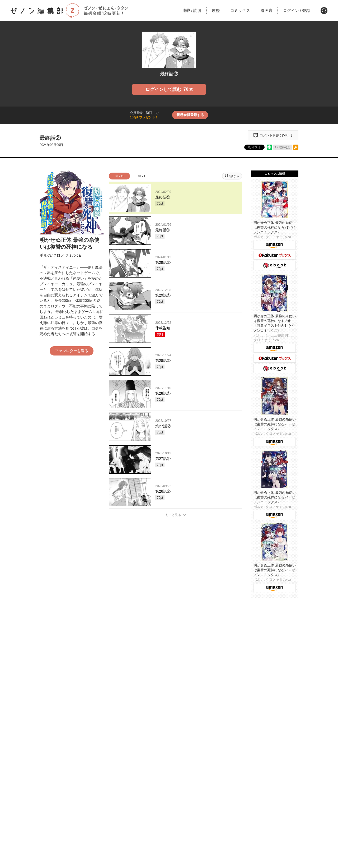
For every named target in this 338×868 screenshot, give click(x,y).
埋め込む (285, 147)
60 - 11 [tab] (119, 176)
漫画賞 (267, 10)
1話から (234, 176)
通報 (233, 632)
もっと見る (173, 515)
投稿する (176, 592)
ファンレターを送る (72, 351)
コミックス (240, 10)
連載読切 (192, 10)
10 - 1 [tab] (142, 176)
